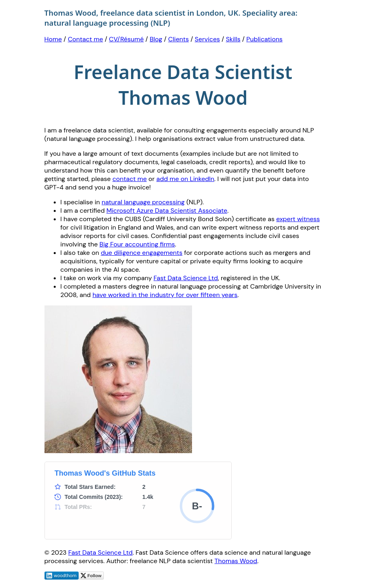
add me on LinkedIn (185, 179)
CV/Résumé (126, 39)
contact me (129, 179)
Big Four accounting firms (137, 244)
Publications (265, 39)
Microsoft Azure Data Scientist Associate (167, 211)
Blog (156, 39)
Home (53, 39)
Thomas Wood (236, 561)
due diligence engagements (142, 253)
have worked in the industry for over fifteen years (165, 295)
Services (207, 39)
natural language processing (143, 202)
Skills (233, 39)
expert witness (298, 219)
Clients (179, 39)
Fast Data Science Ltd (186, 278)
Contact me (85, 39)
